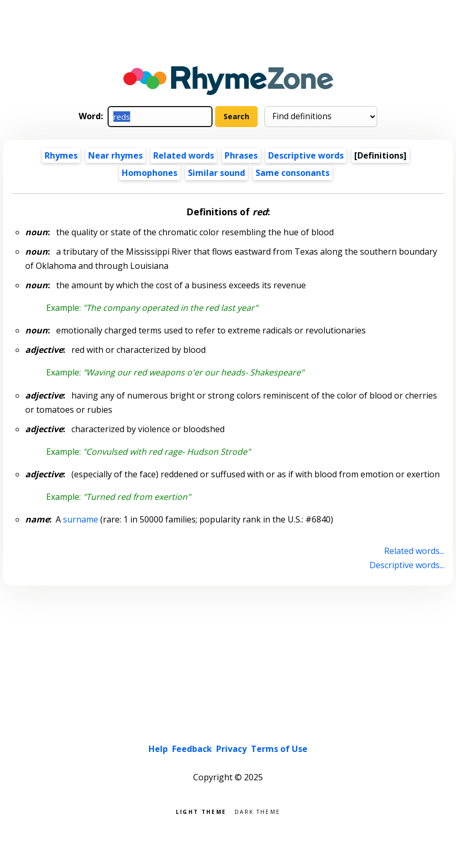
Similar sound (216, 173)
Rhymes (61, 155)
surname (81, 519)
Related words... (414, 551)
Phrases (241, 155)
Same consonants (293, 173)
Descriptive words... (407, 565)
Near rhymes (115, 155)
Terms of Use (279, 749)
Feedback (192, 749)
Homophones (150, 173)
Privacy (231, 749)
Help (158, 749)
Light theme (201, 811)
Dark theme (257, 811)
